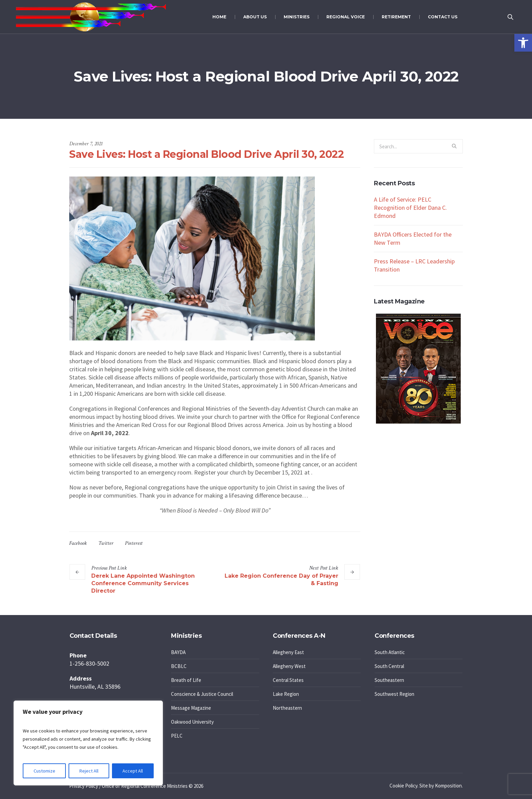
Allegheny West (289, 666)
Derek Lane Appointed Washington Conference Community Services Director (143, 583)
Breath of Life (186, 680)
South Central (389, 666)
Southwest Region (394, 694)
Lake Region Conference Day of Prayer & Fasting (281, 580)
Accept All (133, 771)
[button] (523, 43)
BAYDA (178, 652)
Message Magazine (191, 708)
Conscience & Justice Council (202, 694)
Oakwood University (192, 722)
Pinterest (134, 543)
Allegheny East (288, 652)
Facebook (78, 543)
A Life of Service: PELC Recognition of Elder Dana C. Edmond (410, 208)
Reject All (89, 771)
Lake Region (286, 694)
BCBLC (179, 666)
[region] (88, 743)
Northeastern (287, 708)
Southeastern (389, 680)
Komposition (448, 786)
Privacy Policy (84, 786)
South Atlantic (390, 652)
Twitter (106, 543)
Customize (44, 771)
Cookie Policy (403, 786)
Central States (288, 680)
